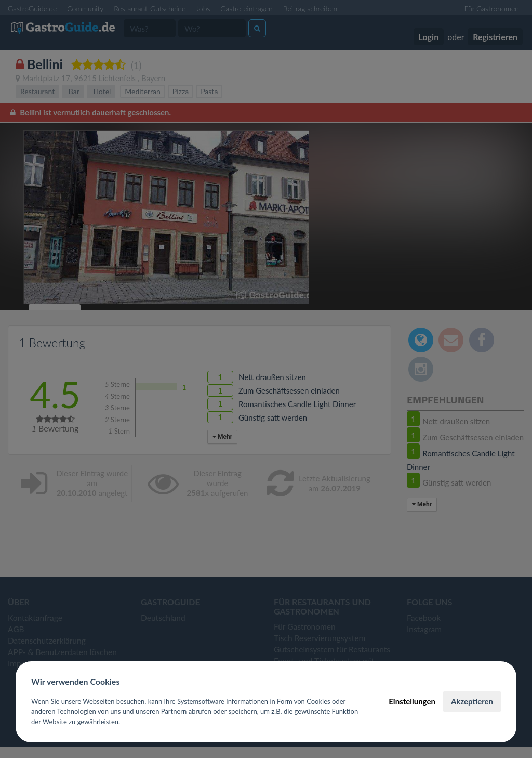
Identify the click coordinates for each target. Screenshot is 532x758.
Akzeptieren (472, 701)
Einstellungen (412, 701)
